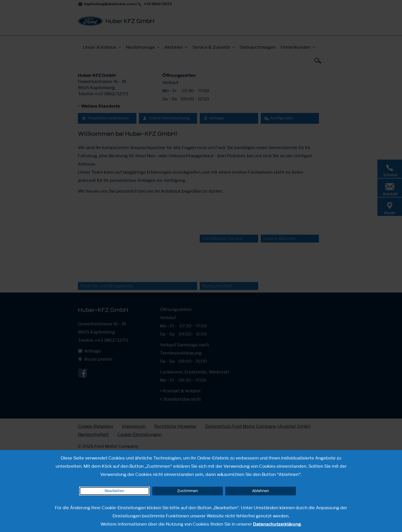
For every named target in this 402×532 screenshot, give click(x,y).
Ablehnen (260, 491)
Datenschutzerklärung (277, 524)
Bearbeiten (114, 491)
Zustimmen (188, 491)
